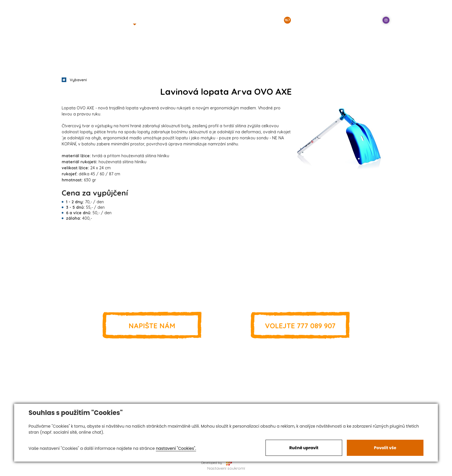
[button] (127, 24)
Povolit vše (385, 448)
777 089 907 (300, 325)
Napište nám (152, 325)
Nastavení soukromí (226, 468)
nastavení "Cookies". (176, 448)
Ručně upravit (304, 448)
